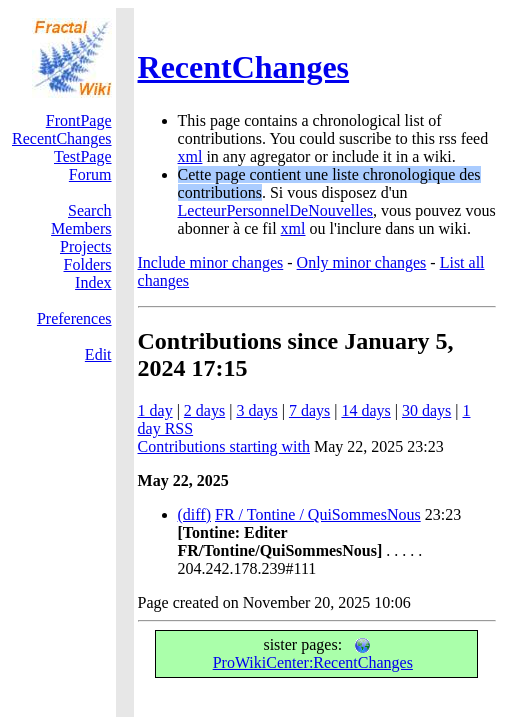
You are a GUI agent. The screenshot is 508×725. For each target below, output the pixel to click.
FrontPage (79, 120)
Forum (90, 174)
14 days (365, 410)
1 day (155, 410)
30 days (426, 410)
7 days (309, 410)
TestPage (83, 156)
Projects (86, 246)
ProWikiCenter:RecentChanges (313, 654)
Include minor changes (211, 262)
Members (81, 228)
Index (93, 282)
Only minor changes (362, 262)
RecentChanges (244, 67)
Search (90, 210)
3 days (256, 410)
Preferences (74, 318)
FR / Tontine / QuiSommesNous (318, 514)
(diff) (194, 514)
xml (190, 156)
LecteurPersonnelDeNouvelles (275, 210)
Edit (98, 354)
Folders (88, 264)
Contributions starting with (224, 446)
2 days (204, 410)
